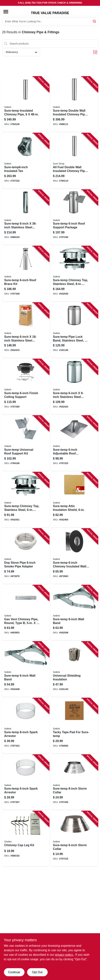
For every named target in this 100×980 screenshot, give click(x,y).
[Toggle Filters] (95, 52)
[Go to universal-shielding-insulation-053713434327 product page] (74, 669)
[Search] (95, 21)
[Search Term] (50, 21)
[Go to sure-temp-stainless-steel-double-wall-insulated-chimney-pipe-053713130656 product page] (74, 387)
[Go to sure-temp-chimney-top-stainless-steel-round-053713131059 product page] (26, 500)
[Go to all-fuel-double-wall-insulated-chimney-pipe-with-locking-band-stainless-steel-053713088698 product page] (74, 161)
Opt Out (37, 972)
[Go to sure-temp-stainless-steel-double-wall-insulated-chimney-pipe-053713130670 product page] (26, 217)
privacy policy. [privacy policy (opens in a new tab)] (64, 955)
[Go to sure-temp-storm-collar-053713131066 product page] (74, 839)
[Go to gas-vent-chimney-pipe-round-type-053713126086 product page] (26, 613)
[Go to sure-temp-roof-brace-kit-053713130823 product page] (26, 274)
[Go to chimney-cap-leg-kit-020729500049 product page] (26, 839)
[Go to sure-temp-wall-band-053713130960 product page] (26, 669)
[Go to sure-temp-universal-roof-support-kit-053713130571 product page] (26, 443)
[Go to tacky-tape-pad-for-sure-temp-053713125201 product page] (74, 726)
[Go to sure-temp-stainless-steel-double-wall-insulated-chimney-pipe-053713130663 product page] (26, 330)
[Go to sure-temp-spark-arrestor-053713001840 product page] (26, 782)
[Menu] (6, 12)
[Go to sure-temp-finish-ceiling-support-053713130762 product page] (26, 387)
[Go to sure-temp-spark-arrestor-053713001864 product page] (26, 726)
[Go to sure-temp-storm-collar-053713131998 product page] (74, 782)
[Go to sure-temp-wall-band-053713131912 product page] (74, 613)
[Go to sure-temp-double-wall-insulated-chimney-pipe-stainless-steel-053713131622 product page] (74, 104)
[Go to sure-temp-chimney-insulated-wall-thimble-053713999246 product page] (74, 556)
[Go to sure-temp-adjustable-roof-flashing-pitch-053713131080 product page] (74, 443)
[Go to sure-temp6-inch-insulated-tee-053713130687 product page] (26, 161)
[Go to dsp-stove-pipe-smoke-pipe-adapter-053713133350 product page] (26, 556)
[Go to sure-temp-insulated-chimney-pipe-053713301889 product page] (26, 104)
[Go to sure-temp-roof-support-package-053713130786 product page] (74, 217)
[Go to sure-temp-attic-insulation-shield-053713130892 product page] (74, 500)
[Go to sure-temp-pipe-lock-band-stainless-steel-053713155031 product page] (74, 330)
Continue (14, 972)
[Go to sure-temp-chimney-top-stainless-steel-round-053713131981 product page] (74, 274)
